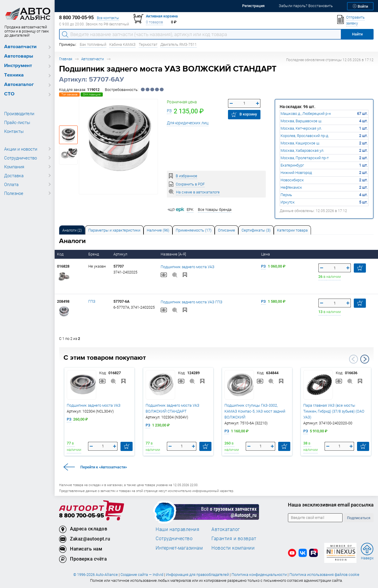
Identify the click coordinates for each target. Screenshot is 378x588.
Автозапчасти (20, 47)
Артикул (121, 254)
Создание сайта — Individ (142, 575)
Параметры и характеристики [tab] (114, 230)
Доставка (14, 175)
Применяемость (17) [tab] (194, 230)
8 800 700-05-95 (82, 516)
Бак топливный (93, 44)
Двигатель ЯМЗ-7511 (179, 44)
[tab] (72, 230)
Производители (19, 113)
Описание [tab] (227, 230)
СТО (9, 94)
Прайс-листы (17, 122)
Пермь (286, 195)
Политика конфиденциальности (259, 575)
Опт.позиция (92, 94)
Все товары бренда (215, 210)
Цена (266, 254)
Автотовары (19, 56)
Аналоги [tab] (72, 230)
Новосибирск (292, 180)
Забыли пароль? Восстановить (306, 6)
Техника (14, 75)
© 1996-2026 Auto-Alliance (96, 575)
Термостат (148, 44)
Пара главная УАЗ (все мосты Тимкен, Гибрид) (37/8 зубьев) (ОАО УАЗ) (334, 411)
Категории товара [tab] (292, 230)
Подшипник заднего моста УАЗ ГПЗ (192, 302)
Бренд (94, 254)
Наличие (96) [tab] (158, 230)
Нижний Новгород (296, 173)
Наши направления (177, 529)
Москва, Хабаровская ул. (302, 150)
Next (365, 359)
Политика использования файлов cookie (324, 575)
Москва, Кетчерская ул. (301, 128)
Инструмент (18, 66)
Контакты (14, 131)
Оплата (11, 184)
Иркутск (288, 202)
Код (61, 254)
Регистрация (253, 6)
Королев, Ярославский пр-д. (305, 136)
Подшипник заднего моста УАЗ (188, 267)
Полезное (14, 193)
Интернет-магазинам (179, 548)
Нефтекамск (291, 187)
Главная (66, 59)
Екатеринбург (292, 165)
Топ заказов (69, 94)
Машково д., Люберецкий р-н (306, 114)
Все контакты (108, 18)
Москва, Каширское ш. (300, 143)
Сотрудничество (21, 158)
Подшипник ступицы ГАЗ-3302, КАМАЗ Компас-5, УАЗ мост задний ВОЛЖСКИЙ (255, 411)
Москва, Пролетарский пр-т (305, 158)
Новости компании (233, 548)
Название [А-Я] (174, 254)
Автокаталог (19, 85)
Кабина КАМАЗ (122, 44)
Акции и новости (21, 149)
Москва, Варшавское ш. (301, 121)
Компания (14, 167)
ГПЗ (92, 301)
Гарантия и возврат (234, 538)
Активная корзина (162, 16)
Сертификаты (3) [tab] (256, 230)
